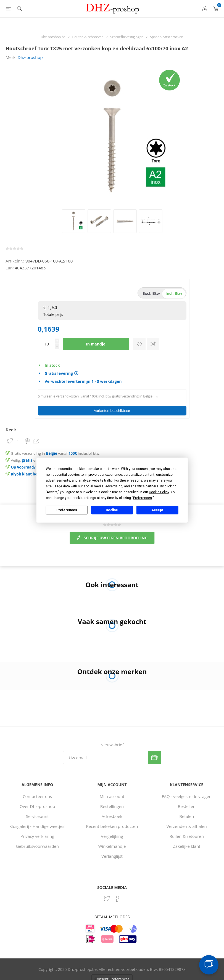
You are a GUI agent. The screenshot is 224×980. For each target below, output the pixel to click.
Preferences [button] (143, 498)
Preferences (67, 510)
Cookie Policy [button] (159, 492)
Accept (157, 510)
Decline (112, 510)
